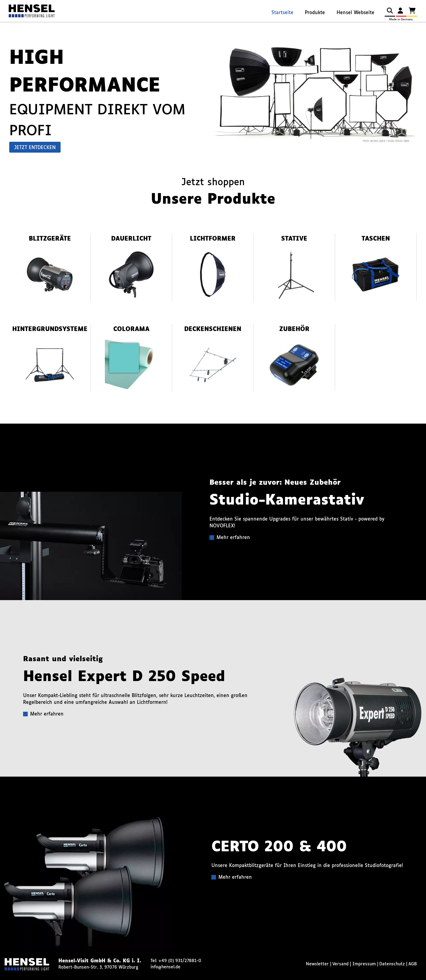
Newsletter (317, 964)
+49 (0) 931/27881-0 (180, 961)
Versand (340, 964)
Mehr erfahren (233, 538)
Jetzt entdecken (35, 148)
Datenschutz (392, 964)
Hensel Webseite (355, 13)
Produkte (315, 13)
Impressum (364, 964)
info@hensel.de (165, 967)
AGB (413, 964)
